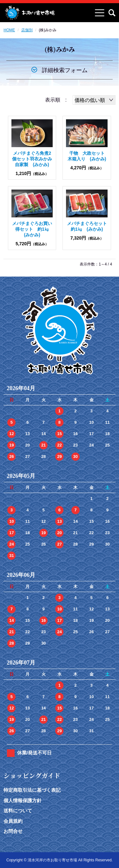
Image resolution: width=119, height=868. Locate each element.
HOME (9, 30)
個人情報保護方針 (23, 800)
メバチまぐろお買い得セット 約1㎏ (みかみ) (33, 229)
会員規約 (13, 821)
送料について (18, 811)
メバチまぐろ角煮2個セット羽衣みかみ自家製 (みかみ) (32, 159)
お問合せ (13, 831)
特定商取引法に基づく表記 (32, 790)
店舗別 (27, 30)
